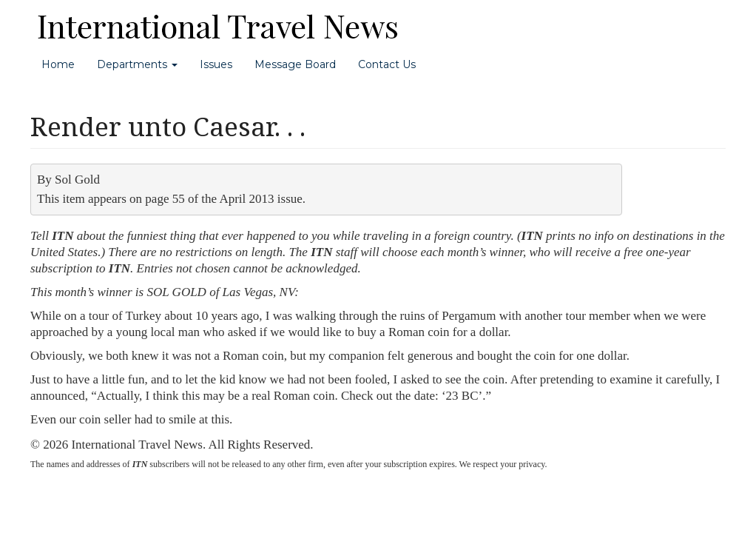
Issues (216, 64)
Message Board (295, 64)
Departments (137, 64)
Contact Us (387, 64)
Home (58, 64)
